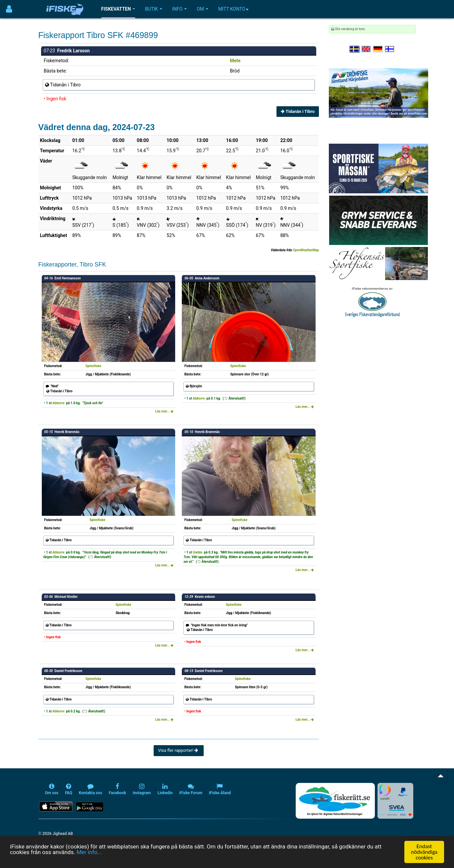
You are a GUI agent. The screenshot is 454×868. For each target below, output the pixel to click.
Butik (154, 9)
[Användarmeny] (9, 9)
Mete (235, 61)
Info (179, 9)
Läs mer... (165, 411)
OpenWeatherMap (306, 250)
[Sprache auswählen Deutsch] (378, 49)
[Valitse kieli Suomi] (390, 49)
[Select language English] (367, 49)
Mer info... (89, 852)
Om (202, 9)
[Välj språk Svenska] (355, 49)
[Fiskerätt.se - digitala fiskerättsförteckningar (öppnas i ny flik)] (335, 801)
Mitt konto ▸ (233, 9)
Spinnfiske (93, 366)
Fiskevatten (118, 9)
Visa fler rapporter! (179, 750)
